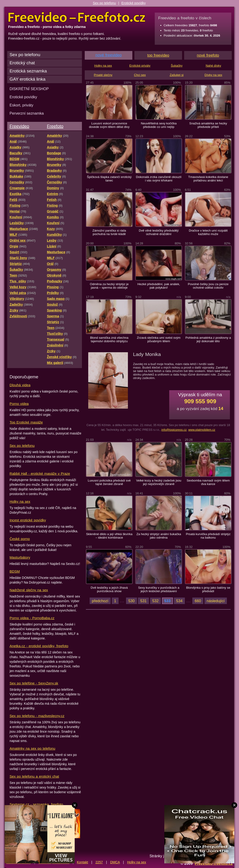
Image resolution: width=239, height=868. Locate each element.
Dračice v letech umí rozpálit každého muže (208, 232)
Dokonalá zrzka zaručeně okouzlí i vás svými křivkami (159, 179)
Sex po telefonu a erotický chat (34, 776)
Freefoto (55, 126)
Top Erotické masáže (26, 422)
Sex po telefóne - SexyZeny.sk (34, 683)
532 (156, 601)
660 (198, 601)
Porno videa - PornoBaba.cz (32, 618)
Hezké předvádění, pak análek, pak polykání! (159, 286)
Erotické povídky (134, 3)
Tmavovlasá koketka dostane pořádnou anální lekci (208, 179)
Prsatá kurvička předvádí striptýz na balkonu (208, 536)
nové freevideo (109, 55)
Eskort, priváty (21, 105)
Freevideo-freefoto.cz (214, 863)
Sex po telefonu (104, 3)
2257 (99, 862)
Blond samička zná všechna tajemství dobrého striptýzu (109, 339)
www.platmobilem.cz (202, 430)
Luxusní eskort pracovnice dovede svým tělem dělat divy (109, 125)
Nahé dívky (213, 66)
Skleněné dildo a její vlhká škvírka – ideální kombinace (109, 536)
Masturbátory (20, 557)
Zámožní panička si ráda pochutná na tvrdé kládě (109, 232)
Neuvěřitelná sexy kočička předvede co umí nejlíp (159, 125)
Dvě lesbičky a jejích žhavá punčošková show (109, 589)
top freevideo (158, 55)
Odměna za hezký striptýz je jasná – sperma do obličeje (109, 286)
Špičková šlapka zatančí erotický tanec (109, 179)
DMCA (115, 862)
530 (132, 601)
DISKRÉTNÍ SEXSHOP (29, 89)
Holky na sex (20, 501)
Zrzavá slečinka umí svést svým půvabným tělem (159, 339)
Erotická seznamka (28, 71)
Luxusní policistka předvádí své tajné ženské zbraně (109, 482)
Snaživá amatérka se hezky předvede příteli (208, 125)
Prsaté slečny (103, 75)
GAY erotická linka (28, 79)
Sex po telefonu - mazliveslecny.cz (37, 716)
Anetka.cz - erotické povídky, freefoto (39, 646)
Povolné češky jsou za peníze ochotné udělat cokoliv (208, 286)
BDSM (15, 571)
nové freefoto (208, 55)
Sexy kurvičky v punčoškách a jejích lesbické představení (159, 589)
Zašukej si (177, 75)
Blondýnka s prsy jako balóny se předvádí (208, 589)
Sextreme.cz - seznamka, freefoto (36, 804)
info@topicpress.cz (174, 430)
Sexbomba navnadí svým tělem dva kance (208, 482)
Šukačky (177, 66)
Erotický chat (22, 63)
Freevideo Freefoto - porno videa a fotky (77, 17)
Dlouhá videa (20, 385)
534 (179, 601)
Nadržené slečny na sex (29, 590)
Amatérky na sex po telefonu (32, 748)
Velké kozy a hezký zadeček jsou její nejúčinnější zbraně (159, 482)
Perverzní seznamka (27, 113)
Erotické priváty (140, 66)
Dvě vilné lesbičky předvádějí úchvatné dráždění (159, 232)
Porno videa (19, 404)
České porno (20, 539)
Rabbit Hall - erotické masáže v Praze (40, 473)
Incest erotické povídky (28, 520)
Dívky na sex (213, 75)
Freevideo (19, 126)
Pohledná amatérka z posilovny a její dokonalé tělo (208, 339)
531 (143, 601)
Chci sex (140, 75)
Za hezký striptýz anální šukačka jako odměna (159, 536)
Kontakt (82, 862)
